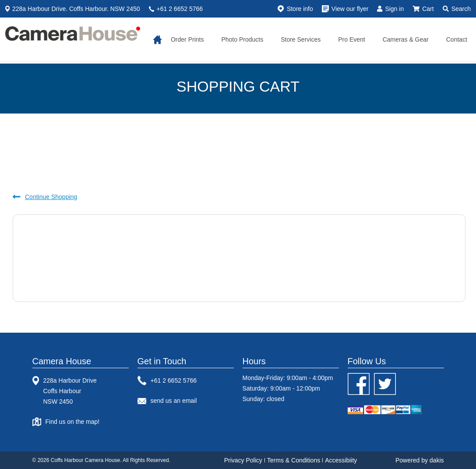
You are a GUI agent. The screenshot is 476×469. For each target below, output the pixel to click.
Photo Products (242, 39)
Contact (457, 39)
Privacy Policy (243, 460)
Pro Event (351, 39)
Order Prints (187, 39)
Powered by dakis (420, 460)
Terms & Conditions (294, 460)
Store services (301, 39)
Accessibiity (341, 460)
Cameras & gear (406, 39)
